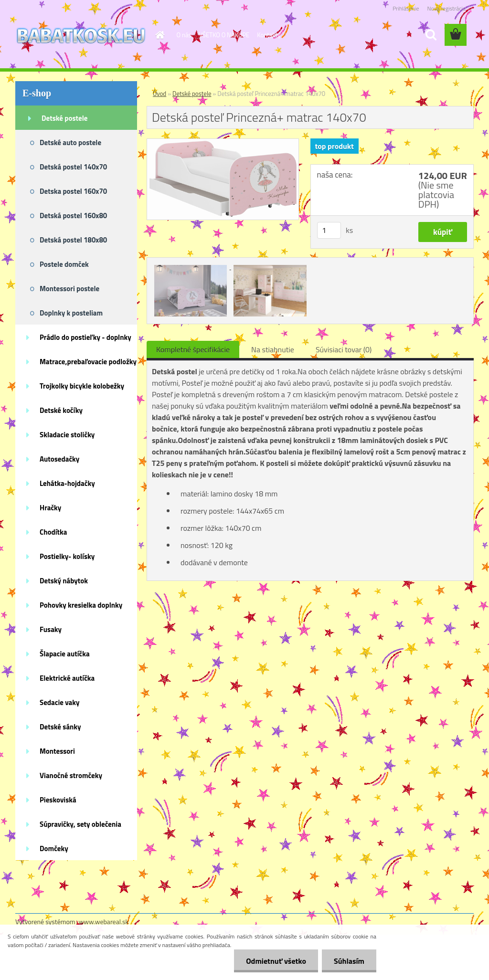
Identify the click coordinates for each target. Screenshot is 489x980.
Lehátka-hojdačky (67, 483)
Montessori (57, 751)
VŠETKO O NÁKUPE (224, 35)
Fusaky (51, 629)
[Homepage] (159, 35)
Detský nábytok (64, 581)
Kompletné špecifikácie (193, 349)
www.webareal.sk (104, 922)
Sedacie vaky (60, 702)
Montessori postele (69, 289)
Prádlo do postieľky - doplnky (85, 337)
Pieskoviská (58, 800)
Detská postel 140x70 (73, 167)
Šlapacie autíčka (65, 654)
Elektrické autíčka (67, 678)
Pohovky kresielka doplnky (81, 605)
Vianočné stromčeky (71, 775)
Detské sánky (60, 727)
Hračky (50, 508)
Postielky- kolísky (67, 556)
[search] (431, 35)
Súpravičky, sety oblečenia (80, 824)
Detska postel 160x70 (73, 191)
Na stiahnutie (273, 349)
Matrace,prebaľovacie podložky (88, 362)
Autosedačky (59, 459)
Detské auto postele (70, 142)
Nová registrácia (446, 8)
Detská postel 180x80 (73, 240)
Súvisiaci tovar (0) (344, 349)
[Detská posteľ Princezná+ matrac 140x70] (223, 143)
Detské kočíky (61, 410)
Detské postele (64, 118)
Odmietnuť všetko (276, 961)
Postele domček (64, 264)
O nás (184, 35)
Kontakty (269, 35)
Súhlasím (349, 961)
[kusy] (329, 230)
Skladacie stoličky (67, 435)
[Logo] (81, 35)
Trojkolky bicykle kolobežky (82, 386)
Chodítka (53, 532)
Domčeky (54, 848)
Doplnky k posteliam (71, 313)
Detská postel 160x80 (73, 216)
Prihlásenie (406, 8)
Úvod (159, 94)
